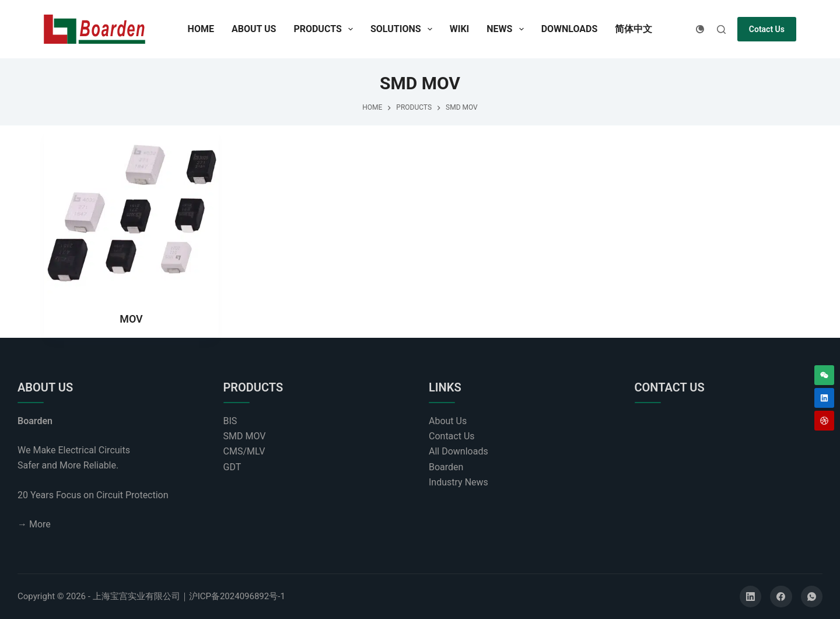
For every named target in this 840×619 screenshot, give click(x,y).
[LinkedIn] (751, 597)
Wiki (460, 29)
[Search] (721, 29)
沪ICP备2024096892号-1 (237, 596)
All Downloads (459, 451)
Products (325, 29)
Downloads (570, 29)
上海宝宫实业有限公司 (136, 596)
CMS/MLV (244, 451)
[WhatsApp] (812, 597)
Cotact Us (767, 29)
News (507, 29)
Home (201, 29)
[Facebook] (781, 597)
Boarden (446, 467)
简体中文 (633, 29)
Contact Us (452, 436)
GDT (232, 467)
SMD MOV (245, 436)
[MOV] (131, 213)
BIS (230, 421)
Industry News (459, 482)
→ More (34, 524)
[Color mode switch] (700, 29)
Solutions (404, 29)
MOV (131, 319)
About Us (254, 29)
